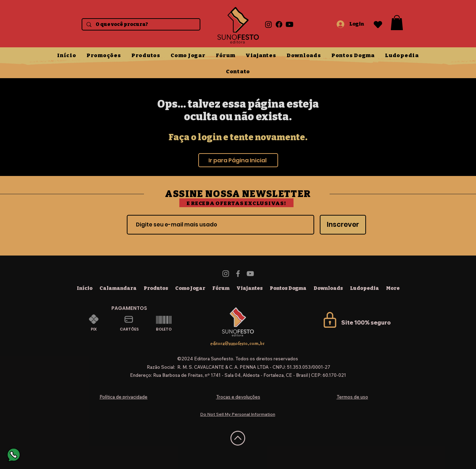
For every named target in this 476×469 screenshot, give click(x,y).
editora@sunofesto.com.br (238, 343)
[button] (397, 23)
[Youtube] (289, 24)
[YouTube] (250, 274)
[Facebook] (279, 24)
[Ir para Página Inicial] (238, 160)
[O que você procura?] (140, 25)
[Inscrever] (343, 225)
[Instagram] (268, 24)
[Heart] (378, 24)
